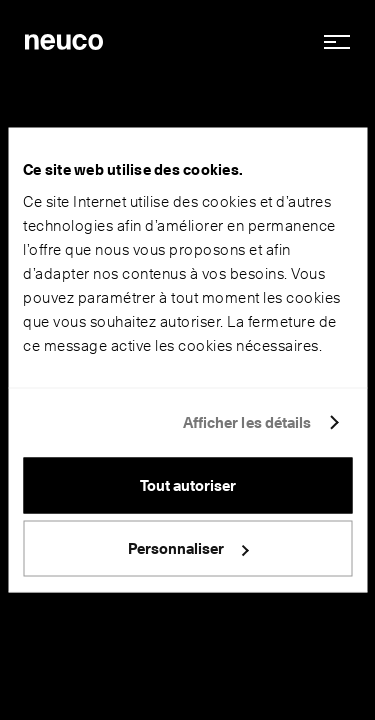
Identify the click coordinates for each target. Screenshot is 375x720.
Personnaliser (188, 549)
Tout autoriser (188, 485)
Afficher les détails (247, 423)
